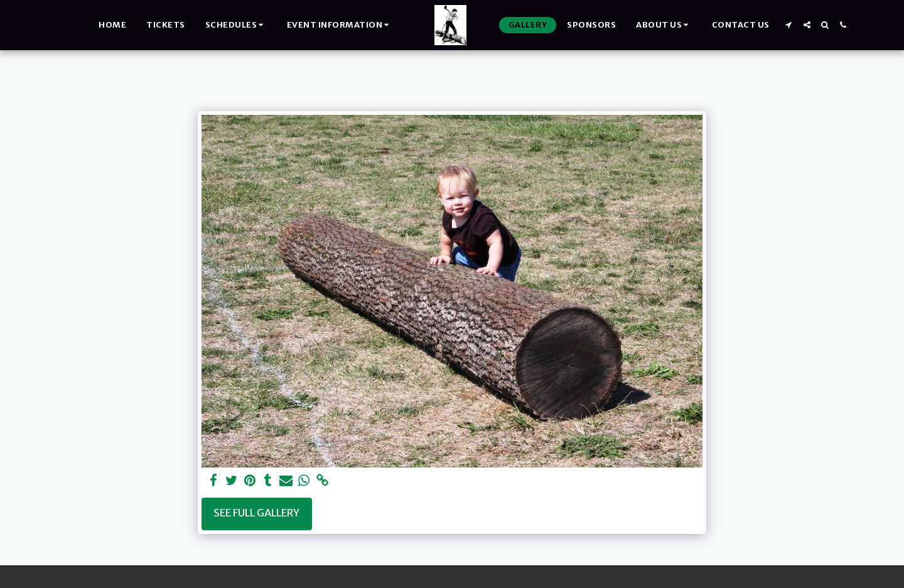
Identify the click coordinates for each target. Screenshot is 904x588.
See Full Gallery (256, 513)
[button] (236, 25)
